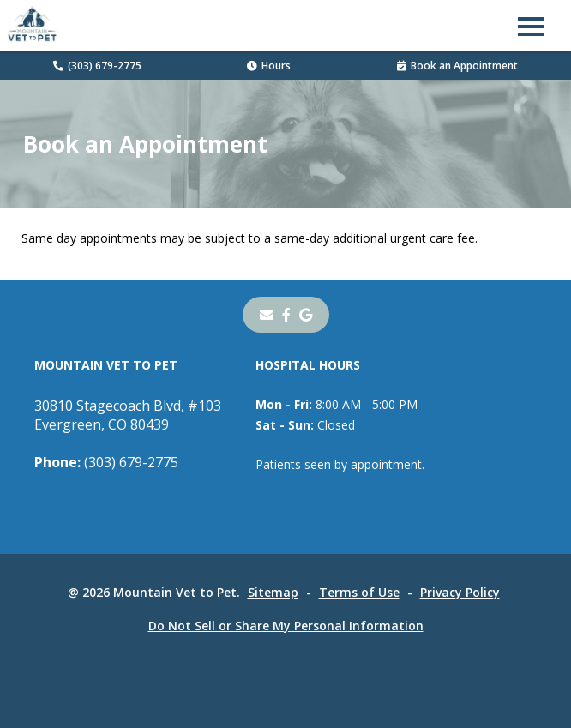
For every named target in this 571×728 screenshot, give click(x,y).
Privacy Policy (460, 592)
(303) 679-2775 (97, 66)
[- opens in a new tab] (286, 315)
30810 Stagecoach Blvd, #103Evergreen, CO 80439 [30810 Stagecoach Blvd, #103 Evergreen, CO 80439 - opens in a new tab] (128, 415)
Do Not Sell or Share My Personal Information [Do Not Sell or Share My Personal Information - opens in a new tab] (286, 626)
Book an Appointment (457, 66)
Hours (269, 66)
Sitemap (273, 592)
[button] (531, 26)
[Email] (267, 315)
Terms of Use (359, 592)
